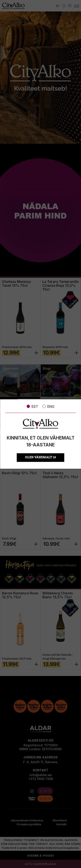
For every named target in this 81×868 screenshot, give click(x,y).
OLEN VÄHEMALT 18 (40, 458)
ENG (48, 406)
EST (32, 406)
